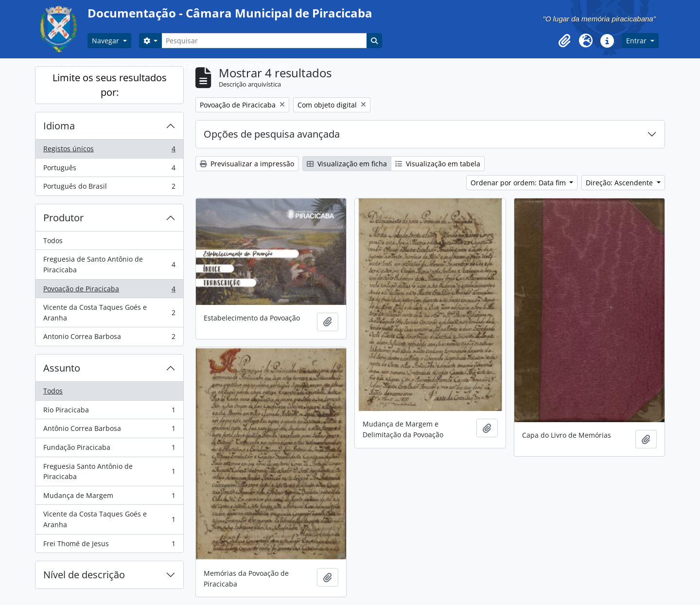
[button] (564, 41)
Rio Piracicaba (109, 412)
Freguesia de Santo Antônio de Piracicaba (109, 264)
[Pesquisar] (264, 41)
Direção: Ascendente (620, 183)
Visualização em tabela (438, 164)
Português (109, 170)
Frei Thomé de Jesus (109, 546)
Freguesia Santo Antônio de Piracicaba (109, 472)
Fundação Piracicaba (109, 449)
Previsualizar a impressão (247, 164)
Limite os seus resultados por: (110, 85)
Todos (53, 240)
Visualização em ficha (347, 164)
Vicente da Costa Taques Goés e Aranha (109, 312)
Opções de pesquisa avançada (272, 134)
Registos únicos (109, 151)
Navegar (106, 41)
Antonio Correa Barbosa (109, 338)
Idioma (59, 126)
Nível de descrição (84, 575)
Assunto (62, 368)
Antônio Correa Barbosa (109, 430)
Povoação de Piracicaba (109, 291)
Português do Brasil (109, 188)
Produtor (63, 218)
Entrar (637, 41)
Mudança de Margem (109, 498)
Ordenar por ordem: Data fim (519, 183)
